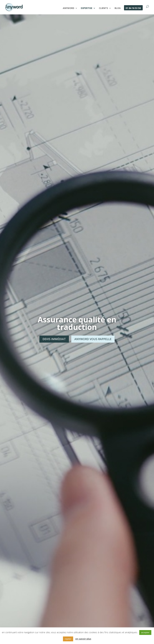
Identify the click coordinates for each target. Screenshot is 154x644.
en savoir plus (83, 639)
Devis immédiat (54, 339)
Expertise (87, 8)
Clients (103, 8)
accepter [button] (145, 632)
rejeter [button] (68, 639)
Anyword (69, 8)
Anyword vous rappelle (93, 339)
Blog (118, 8)
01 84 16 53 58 (133, 8)
